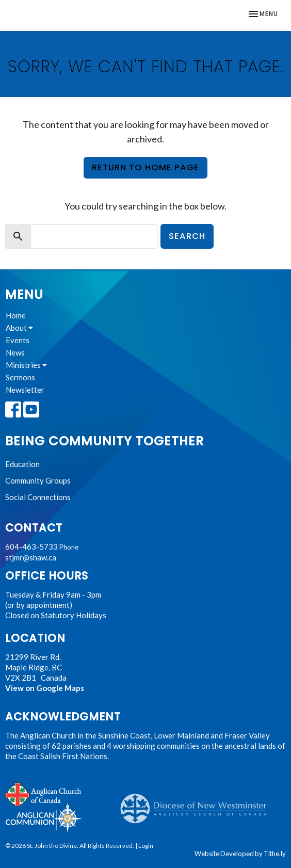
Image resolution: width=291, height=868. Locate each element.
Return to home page (145, 167)
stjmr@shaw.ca (31, 557)
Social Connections (38, 497)
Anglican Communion (44, 818)
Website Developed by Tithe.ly (240, 854)
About (19, 328)
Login (146, 846)
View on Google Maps (45, 688)
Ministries (26, 365)
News (15, 352)
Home (16, 315)
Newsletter (25, 390)
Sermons (20, 377)
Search (187, 236)
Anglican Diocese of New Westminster (197, 803)
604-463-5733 (31, 546)
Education (22, 464)
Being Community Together (104, 441)
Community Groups (38, 480)
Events (18, 340)
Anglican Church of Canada (44, 793)
